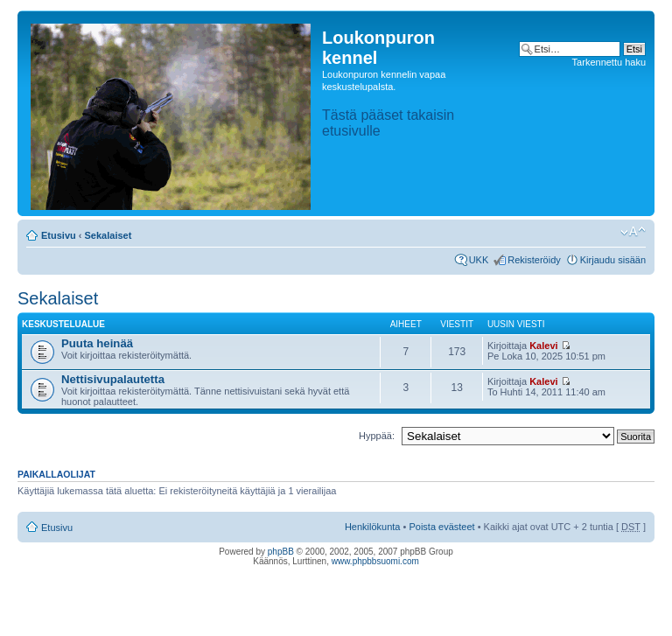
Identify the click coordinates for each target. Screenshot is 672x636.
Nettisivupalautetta (113, 379)
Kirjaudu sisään (613, 260)
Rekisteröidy (534, 260)
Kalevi (543, 346)
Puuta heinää (97, 343)
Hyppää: (377, 436)
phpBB (281, 552)
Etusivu (59, 235)
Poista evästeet (441, 527)
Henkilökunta (373, 527)
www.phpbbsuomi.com (375, 561)
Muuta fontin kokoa (633, 232)
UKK (479, 260)
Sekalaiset (108, 235)
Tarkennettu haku (609, 62)
